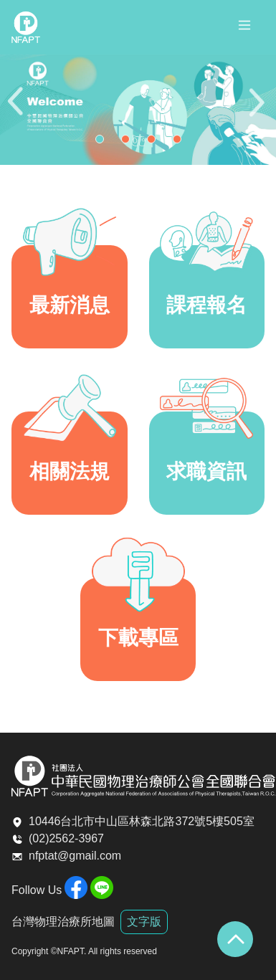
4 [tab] (181, 143)
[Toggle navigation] (244, 27)
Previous (18, 110)
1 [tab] (103, 143)
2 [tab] (129, 143)
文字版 (144, 922)
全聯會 (26, 27)
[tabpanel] (138, 110)
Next (258, 110)
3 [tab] (155, 143)
